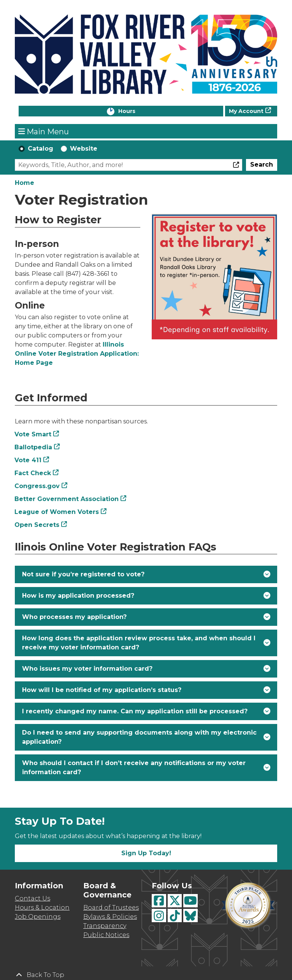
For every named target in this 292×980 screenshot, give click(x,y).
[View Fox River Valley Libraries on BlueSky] (190, 916)
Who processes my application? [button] (74, 617)
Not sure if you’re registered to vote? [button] (83, 574)
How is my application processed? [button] (78, 596)
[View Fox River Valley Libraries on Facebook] (159, 901)
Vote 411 (28, 460)
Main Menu (44, 131)
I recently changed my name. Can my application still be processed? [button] (135, 711)
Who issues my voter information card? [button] (87, 669)
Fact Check (33, 473)
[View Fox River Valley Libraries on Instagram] (159, 916)
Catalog (40, 149)
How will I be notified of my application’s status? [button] (102, 690)
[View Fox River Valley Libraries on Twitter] (175, 901)
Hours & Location (42, 908)
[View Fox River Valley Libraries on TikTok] (175, 916)
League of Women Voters (57, 512)
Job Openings (38, 917)
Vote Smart (33, 434)
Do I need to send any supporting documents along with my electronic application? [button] (139, 737)
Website (84, 149)
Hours (135, 112)
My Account (246, 111)
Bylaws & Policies (110, 917)
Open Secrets (37, 525)
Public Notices (106, 935)
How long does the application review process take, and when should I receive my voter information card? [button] (139, 643)
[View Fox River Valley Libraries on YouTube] (190, 901)
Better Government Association (67, 499)
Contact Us (33, 898)
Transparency (105, 926)
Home (25, 183)
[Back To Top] (146, 975)
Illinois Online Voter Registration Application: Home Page (77, 354)
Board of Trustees (111, 908)
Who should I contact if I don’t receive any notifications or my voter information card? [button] (134, 768)
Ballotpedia (33, 447)
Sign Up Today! (146, 853)
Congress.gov (37, 486)
